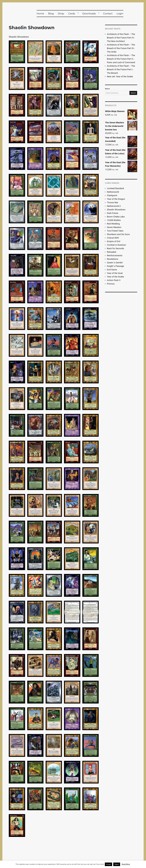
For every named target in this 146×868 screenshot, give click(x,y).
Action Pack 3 (114, 280)
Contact (108, 14)
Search (133, 93)
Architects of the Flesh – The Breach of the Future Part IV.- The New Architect (121, 38)
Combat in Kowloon (117, 245)
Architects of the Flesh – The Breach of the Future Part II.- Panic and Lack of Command (121, 59)
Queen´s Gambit (115, 263)
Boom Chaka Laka (116, 217)
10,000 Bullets (114, 220)
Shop (61, 14)
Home (40, 14)
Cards (72, 14)
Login (120, 14)
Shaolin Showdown (116, 210)
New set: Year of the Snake (120, 77)
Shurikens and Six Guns (118, 234)
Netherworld (113, 192)
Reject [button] (117, 864)
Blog (51, 14)
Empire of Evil (114, 241)
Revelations (113, 259)
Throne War (113, 203)
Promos (111, 284)
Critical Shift (113, 238)
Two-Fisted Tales (115, 231)
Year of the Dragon (116, 199)
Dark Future (113, 213)
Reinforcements (115, 255)
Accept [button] (109, 864)
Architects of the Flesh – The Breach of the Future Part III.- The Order (121, 48)
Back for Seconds (116, 248)
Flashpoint (112, 195)
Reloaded (112, 252)
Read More (126, 864)
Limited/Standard (115, 188)
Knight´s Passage (115, 266)
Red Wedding (113, 224)
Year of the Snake (115, 277)
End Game (112, 270)
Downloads (89, 14)
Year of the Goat (115, 273)
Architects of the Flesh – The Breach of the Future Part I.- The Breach (121, 69)
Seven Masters (114, 227)
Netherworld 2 (114, 206)
